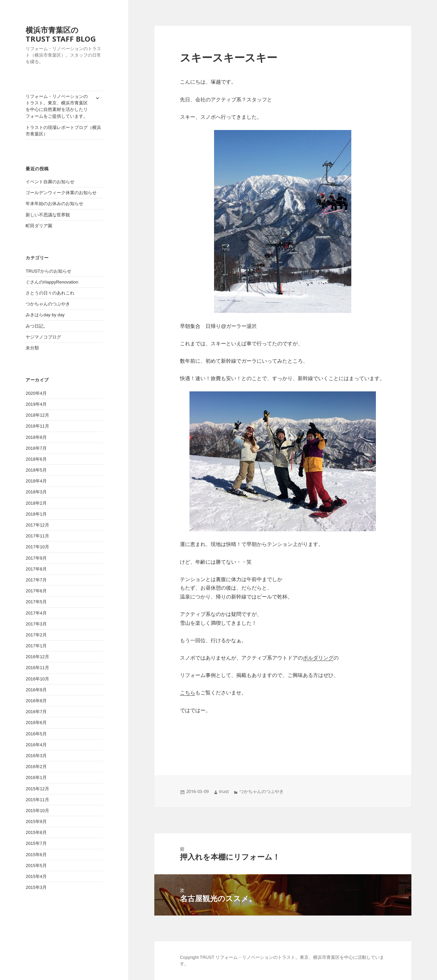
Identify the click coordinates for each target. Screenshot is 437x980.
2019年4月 (36, 404)
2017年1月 (36, 646)
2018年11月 (37, 426)
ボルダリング (318, 658)
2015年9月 (36, 822)
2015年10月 (37, 811)
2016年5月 (36, 734)
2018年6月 (36, 459)
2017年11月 (37, 536)
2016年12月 (37, 657)
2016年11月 (37, 668)
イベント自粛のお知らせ (50, 182)
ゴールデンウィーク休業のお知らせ (61, 193)
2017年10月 (37, 547)
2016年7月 (36, 712)
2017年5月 (36, 602)
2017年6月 (36, 591)
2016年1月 (36, 777)
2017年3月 (36, 624)
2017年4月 (36, 613)
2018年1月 (36, 514)
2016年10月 (37, 679)
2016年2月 (36, 767)
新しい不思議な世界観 (50, 215)
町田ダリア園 (39, 226)
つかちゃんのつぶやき (48, 304)
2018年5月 (36, 470)
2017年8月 (36, 569)
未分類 (32, 348)
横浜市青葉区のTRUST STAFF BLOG (61, 34)
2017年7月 (36, 580)
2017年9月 (36, 558)
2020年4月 (36, 393)
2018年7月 (36, 448)
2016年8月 (36, 701)
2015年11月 (37, 800)
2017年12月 (37, 525)
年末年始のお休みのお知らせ (54, 204)
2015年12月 (37, 789)
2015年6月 (36, 855)
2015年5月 (36, 866)
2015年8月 (36, 832)
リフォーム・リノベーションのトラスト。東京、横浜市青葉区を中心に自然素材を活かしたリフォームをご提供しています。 (57, 106)
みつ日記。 (37, 326)
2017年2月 (36, 635)
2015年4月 (36, 876)
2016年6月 (36, 723)
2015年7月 (36, 843)
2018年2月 (36, 503)
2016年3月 (36, 756)
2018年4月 (36, 481)
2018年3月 (36, 492)
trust (224, 791)
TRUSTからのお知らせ (48, 271)
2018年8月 (36, 437)
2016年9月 (36, 690)
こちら (188, 693)
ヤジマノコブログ (43, 337)
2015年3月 (36, 887)
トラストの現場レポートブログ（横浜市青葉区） (63, 131)
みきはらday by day (45, 315)
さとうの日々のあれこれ (50, 293)
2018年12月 (37, 415)
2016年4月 (36, 745)
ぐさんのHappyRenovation (52, 282)
